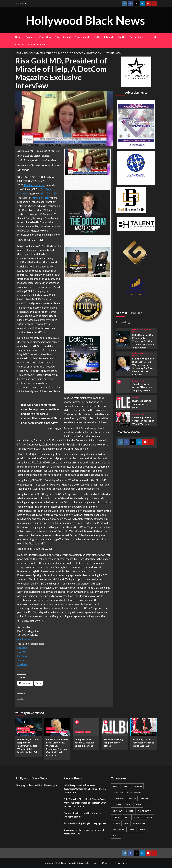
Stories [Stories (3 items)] (116, 823)
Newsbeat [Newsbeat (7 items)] (117, 811)
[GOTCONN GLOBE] (136, 168)
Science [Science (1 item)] (137, 817)
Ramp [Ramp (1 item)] (127, 817)
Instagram (23, 660)
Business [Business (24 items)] (138, 786)
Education (45, 37)
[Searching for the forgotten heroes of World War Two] (123, 419)
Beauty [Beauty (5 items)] (126, 786)
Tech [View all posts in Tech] (142, 381)
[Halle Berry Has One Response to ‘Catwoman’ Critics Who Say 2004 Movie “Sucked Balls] (123, 338)
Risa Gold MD (49, 194)
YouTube (22, 664)
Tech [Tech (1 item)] (126, 823)
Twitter (22, 652)
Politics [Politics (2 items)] (117, 817)
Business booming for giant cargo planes (142, 404)
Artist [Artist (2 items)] (116, 786)
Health (97, 37)
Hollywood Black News (85, 20)
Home (18, 37)
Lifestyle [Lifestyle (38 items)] (144, 799)
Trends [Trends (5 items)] (142, 830)
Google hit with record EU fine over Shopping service (143, 387)
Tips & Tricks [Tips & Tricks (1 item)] (118, 830)
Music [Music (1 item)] (139, 805)
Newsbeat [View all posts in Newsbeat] (148, 329)
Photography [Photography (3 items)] (145, 811)
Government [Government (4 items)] (119, 799)
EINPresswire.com (35, 185)
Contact (20, 44)
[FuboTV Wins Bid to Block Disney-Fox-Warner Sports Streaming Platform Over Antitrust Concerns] (123, 363)
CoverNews (108, 863)
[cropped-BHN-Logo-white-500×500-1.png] (136, 71)
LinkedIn (22, 656)
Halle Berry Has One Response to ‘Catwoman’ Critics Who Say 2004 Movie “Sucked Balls (143, 341)
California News (37, 44)
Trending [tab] (124, 322)
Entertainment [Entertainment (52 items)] (134, 792)
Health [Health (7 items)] (132, 799)
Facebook (23, 648)
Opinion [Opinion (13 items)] (130, 811)
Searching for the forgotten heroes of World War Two (143, 421)
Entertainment (63, 37)
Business (31, 37)
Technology (136, 37)
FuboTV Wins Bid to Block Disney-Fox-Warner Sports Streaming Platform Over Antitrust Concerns (85, 803)
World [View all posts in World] (143, 414)
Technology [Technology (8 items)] (139, 823)
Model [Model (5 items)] (129, 805)
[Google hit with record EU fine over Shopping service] (86, 727)
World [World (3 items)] (116, 836)
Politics (122, 37)
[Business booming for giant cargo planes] (123, 402)
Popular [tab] (136, 313)
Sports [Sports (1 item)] (148, 817)
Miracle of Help (41, 198)
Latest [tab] (122, 313)
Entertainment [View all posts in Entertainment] (138, 329)
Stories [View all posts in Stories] (135, 332)
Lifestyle (109, 37)
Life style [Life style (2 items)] (117, 805)
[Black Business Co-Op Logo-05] (131, 200)
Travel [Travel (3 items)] (132, 830)
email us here (25, 639)
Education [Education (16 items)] (118, 792)
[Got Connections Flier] (136, 124)
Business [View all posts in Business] (136, 353)
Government (82, 37)
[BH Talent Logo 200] (136, 224)
